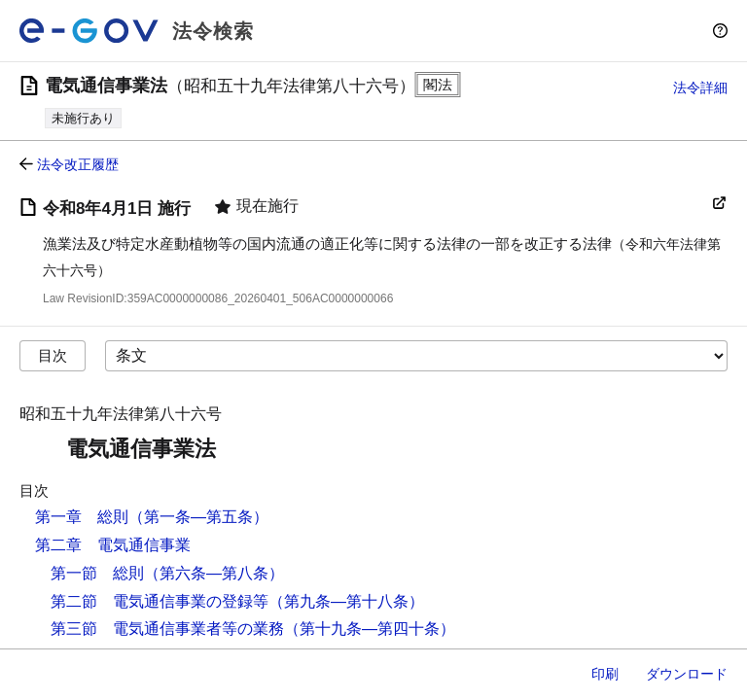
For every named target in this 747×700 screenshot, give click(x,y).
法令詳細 (700, 87)
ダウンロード (687, 674)
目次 (53, 355)
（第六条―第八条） (214, 573)
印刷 (605, 674)
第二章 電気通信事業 (113, 545)
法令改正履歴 (78, 164)
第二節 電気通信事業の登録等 (160, 601)
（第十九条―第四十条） (370, 629)
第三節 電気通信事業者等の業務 (167, 629)
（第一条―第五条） (198, 517)
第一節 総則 (97, 573)
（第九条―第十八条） (346, 601)
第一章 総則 (82, 517)
